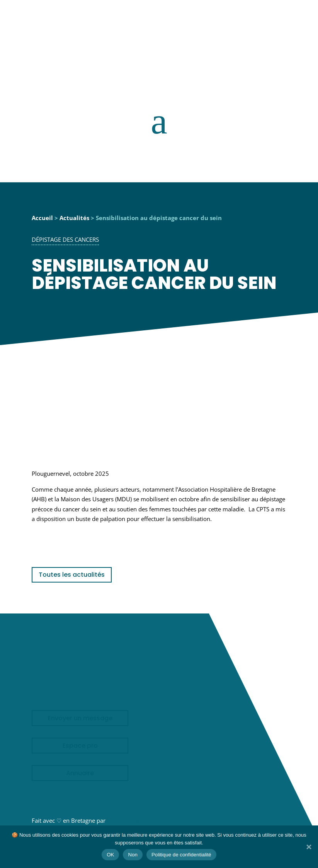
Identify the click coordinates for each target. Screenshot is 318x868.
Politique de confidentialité (181, 855)
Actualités (74, 218)
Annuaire (80, 773)
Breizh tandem (127, 820)
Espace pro (80, 746)
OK (110, 855)
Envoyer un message (80, 718)
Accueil (42, 218)
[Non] (308, 847)
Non (133, 855)
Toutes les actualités (72, 575)
